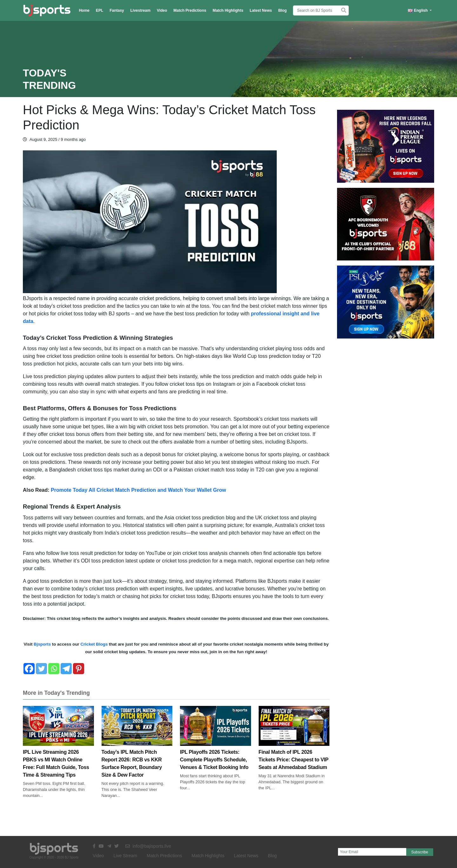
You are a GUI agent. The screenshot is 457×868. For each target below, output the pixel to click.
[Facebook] (29, 669)
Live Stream (126, 856)
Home (84, 10)
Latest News (261, 10)
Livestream (140, 10)
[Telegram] (66, 669)
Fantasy (117, 10)
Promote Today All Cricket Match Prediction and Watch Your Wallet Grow (138, 490)
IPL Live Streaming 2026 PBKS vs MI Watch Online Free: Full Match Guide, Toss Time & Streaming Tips (58, 751)
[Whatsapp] (54, 669)
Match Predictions (190, 10)
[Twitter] (41, 669)
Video (162, 10)
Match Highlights (228, 10)
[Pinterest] (79, 669)
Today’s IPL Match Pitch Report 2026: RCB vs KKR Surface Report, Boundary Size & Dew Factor (137, 751)
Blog (283, 10)
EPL (99, 10)
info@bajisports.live (148, 846)
